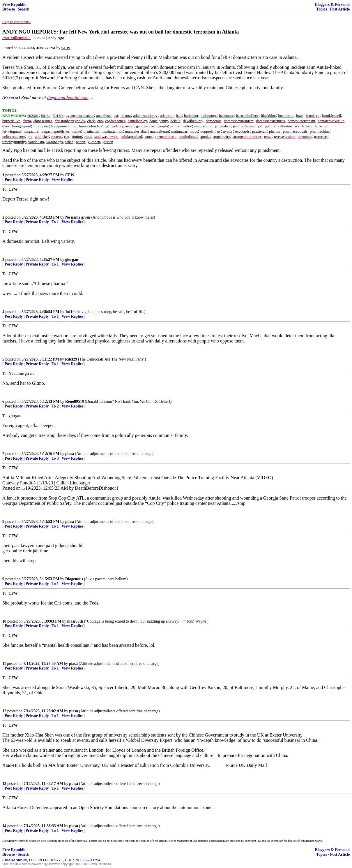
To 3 (55, 458)
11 (4, 664)
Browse (9, 9)
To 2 (55, 406)
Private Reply (37, 180)
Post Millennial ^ (16, 38)
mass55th (75, 621)
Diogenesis (74, 579)
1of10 (70, 312)
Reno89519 (75, 402)
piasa (70, 454)
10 (4, 621)
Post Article (340, 9)
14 (4, 826)
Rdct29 (71, 359)
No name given (78, 217)
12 (4, 711)
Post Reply (14, 180)
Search (24, 9)
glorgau (72, 260)
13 (4, 784)
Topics (322, 9)
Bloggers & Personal (332, 5)
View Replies (62, 180)
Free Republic (14, 5)
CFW (70, 175)
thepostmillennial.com (68, 97)
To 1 (55, 222)
